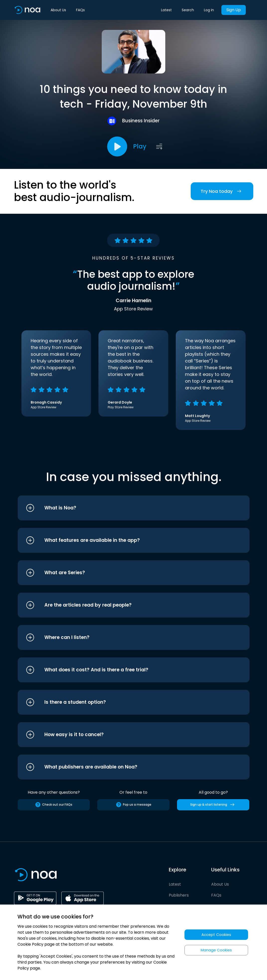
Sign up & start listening (213, 805)
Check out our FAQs (54, 805)
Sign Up (234, 10)
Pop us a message (133, 805)
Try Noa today (222, 191)
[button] (124, 508)
